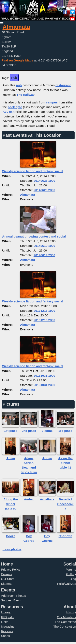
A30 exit (9, 112)
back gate (15, 107)
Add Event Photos (13, 596)
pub (19, 85)
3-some (47, 431)
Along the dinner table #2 (11, 504)
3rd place (65, 431)
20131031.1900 (44, 376)
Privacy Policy (11, 569)
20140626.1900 (44, 181)
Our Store (8, 579)
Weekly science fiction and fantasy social (33, 171)
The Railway (26, 95)
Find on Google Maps (17, 60)
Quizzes (70, 584)
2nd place (29, 431)
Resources (12, 607)
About (70, 607)
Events (8, 590)
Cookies (7, 574)
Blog (73, 579)
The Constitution (65, 626)
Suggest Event (11, 600)
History (71, 612)
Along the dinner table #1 (65, 463)
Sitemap (7, 584)
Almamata (16, 27)
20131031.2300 (44, 385)
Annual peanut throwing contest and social (34, 236)
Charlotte (65, 536)
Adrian (47, 458)
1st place (11, 431)
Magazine (8, 626)
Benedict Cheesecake (65, 504)
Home (7, 564)
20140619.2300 (44, 255)
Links (5, 622)
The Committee (65, 622)
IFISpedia (8, 617)
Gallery (71, 574)
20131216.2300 (44, 320)
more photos (12, 549)
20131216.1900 (44, 311)
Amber (29, 499)
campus (52, 102)
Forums (71, 569)
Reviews (7, 631)
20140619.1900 (44, 246)
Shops (5, 636)
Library (6, 612)
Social (70, 564)
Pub (14, 78)
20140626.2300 (44, 190)
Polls (60, 584)
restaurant (63, 85)
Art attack (47, 499)
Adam (11, 458)
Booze (11, 536)
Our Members (66, 617)
